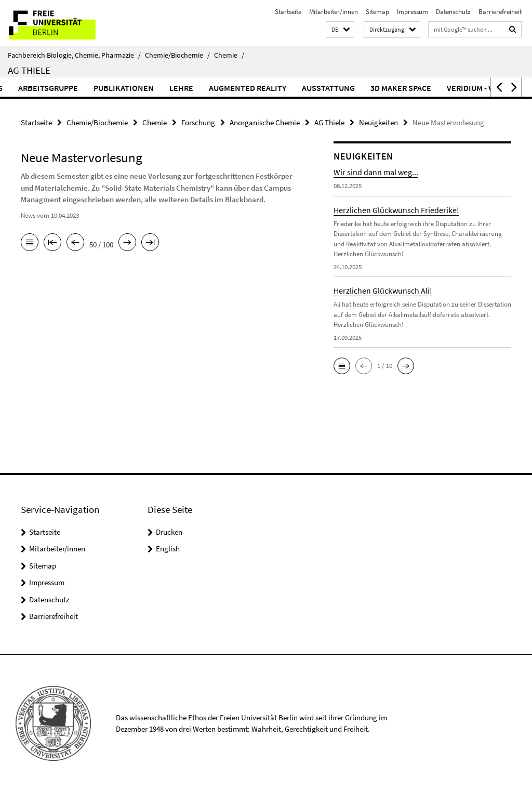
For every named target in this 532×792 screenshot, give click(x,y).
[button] (340, 30)
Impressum (413, 12)
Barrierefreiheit (500, 12)
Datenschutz (453, 12)
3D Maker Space (431, 88)
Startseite (288, 12)
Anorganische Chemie (265, 122)
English (168, 549)
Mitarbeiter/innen (334, 12)
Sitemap (377, 12)
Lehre (212, 88)
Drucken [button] (169, 532)
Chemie (229, 55)
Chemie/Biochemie (177, 55)
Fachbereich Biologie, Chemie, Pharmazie (74, 55)
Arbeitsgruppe (79, 88)
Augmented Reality (278, 88)
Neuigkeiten (378, 122)
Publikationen (154, 88)
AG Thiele (29, 70)
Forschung (198, 122)
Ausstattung (359, 88)
